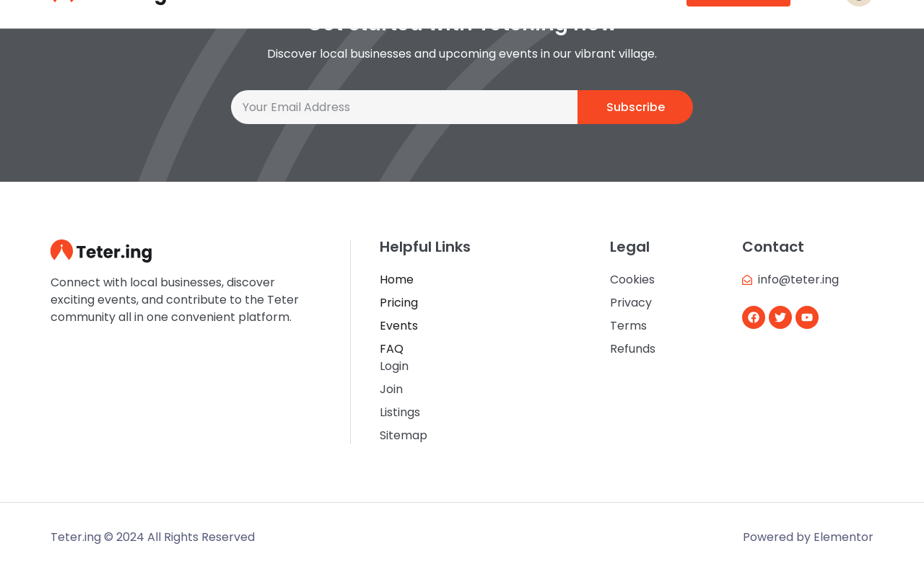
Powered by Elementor (808, 537)
